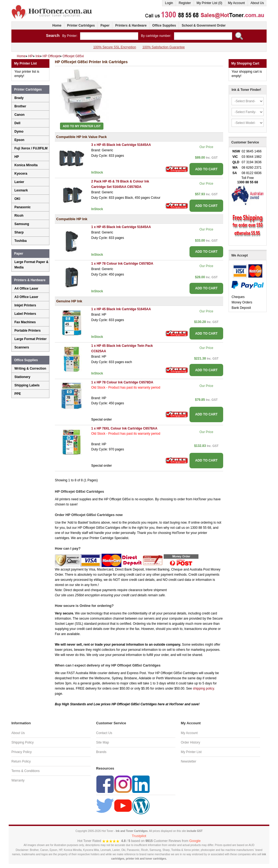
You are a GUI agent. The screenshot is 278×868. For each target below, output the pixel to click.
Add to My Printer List (82, 126)
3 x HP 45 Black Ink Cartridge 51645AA (121, 145)
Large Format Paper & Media (31, 265)
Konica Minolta (26, 165)
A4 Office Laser (26, 289)
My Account (236, 3)
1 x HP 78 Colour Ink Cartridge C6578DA (122, 264)
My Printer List (191, 752)
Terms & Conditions (26, 771)
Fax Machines (25, 322)
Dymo (19, 132)
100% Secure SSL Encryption (115, 47)
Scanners (22, 347)
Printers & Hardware (131, 25)
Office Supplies (164, 25)
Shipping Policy (23, 742)
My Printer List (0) (209, 3)
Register (185, 3)
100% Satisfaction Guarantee (163, 47)
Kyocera (21, 174)
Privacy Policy (22, 752)
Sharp (19, 232)
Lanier (19, 182)
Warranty (18, 780)
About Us (257, 3)
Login (169, 3)
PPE (18, 394)
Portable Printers (28, 331)
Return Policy (21, 761)
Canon (19, 115)
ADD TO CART (206, 169)
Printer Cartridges (81, 25)
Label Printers (25, 314)
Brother (20, 106)
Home (57, 25)
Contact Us (104, 733)
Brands (101, 752)
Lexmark (21, 190)
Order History (190, 742)
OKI (17, 199)
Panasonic (23, 207)
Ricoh (19, 216)
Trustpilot (139, 836)
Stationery (22, 377)
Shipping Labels (27, 385)
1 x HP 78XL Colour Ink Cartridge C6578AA (124, 428)
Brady (19, 98)
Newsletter (189, 761)
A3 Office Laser (26, 297)
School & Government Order (204, 25)
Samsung (22, 224)
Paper (105, 25)
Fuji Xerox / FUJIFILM (31, 148)
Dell (17, 123)
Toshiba (20, 241)
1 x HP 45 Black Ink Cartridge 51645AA (121, 227)
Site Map (102, 742)
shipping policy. (204, 688)
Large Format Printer (31, 339)
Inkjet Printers (25, 305)
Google (195, 841)
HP (17, 157)
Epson (19, 140)
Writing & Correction (30, 369)
